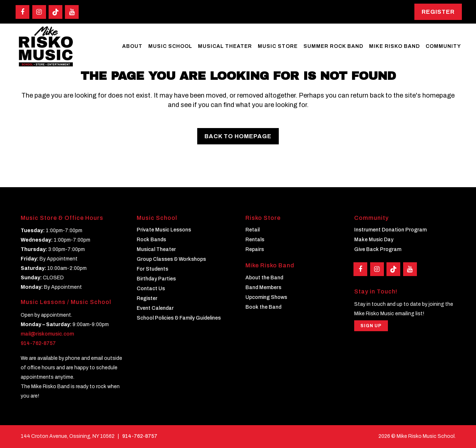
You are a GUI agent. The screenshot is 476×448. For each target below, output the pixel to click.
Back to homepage (238, 136)
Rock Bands (151, 240)
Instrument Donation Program (390, 230)
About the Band (264, 277)
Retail (253, 230)
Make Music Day (374, 240)
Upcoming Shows (266, 297)
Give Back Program (378, 249)
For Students (152, 269)
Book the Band (263, 307)
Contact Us (151, 289)
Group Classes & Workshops (171, 259)
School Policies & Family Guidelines (179, 318)
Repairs (255, 249)
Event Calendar (155, 308)
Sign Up (371, 326)
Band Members (263, 287)
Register (438, 12)
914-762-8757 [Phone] (140, 436)
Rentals (255, 240)
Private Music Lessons (164, 230)
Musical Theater (156, 249)
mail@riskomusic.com (47, 334)
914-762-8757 (38, 343)
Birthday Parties (156, 279)
